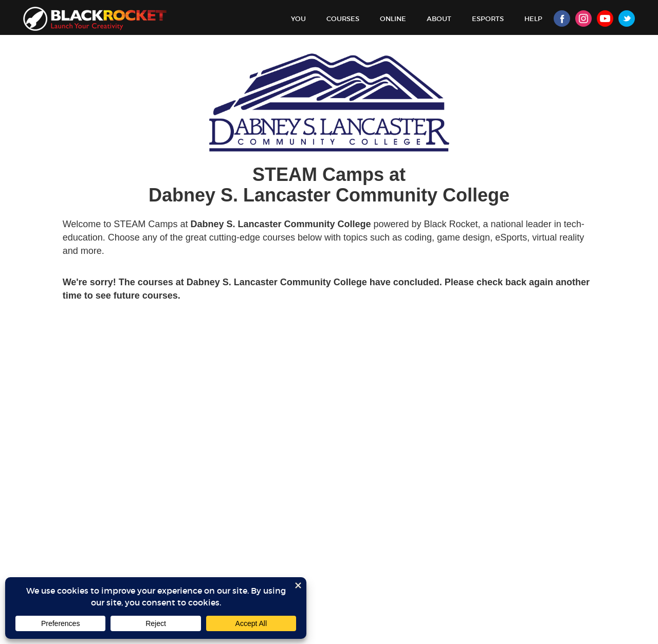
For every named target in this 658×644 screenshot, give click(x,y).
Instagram (583, 19)
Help (533, 19)
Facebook (562, 19)
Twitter (627, 19)
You (298, 19)
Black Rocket (95, 19)
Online (393, 19)
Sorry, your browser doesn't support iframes (329, 348)
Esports (488, 19)
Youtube (605, 19)
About (439, 19)
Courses (343, 19)
